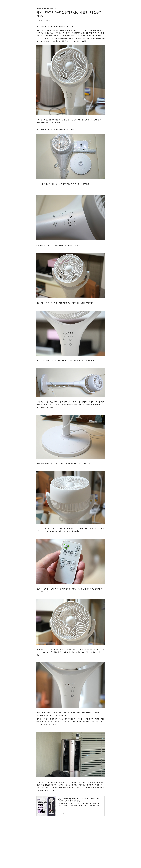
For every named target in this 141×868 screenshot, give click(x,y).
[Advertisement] (70, 842)
